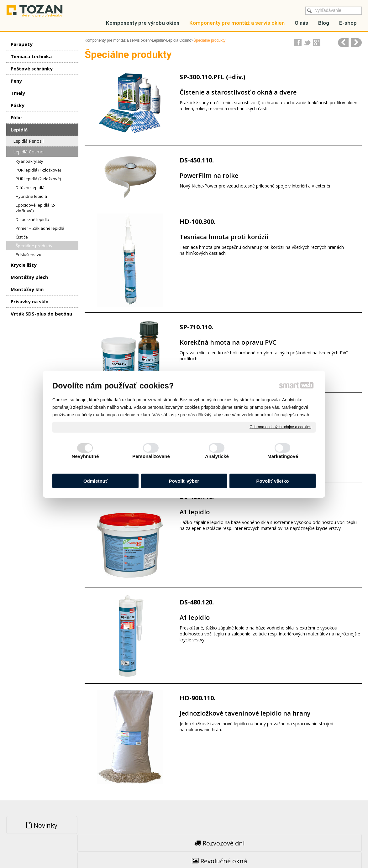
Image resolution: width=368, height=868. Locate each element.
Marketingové (283, 456)
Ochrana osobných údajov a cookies (280, 427)
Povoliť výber (184, 481)
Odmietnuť (95, 481)
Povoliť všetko (273, 481)
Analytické (217, 456)
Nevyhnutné (85, 456)
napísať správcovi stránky (171, 849)
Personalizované (151, 456)
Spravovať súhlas (284, 849)
